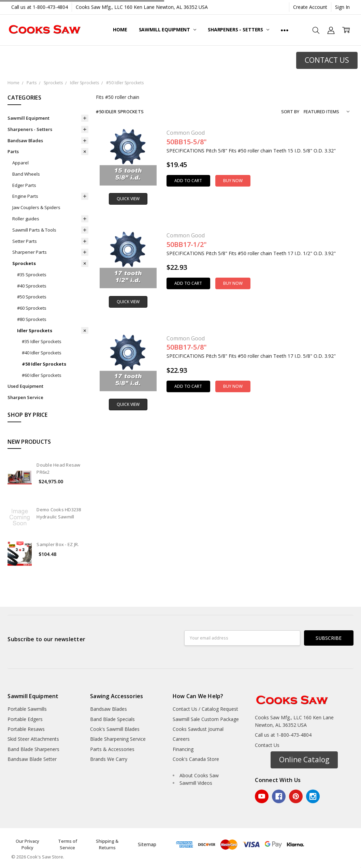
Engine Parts (25, 196)
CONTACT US (327, 60)
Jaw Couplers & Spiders (36, 207)
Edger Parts (24, 185)
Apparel (20, 163)
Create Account (310, 7)
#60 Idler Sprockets (42, 375)
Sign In (342, 7)
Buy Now (233, 181)
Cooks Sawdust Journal (198, 729)
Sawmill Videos (196, 783)
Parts (13, 151)
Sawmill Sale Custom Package (206, 719)
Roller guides (26, 219)
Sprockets (24, 263)
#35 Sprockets (32, 275)
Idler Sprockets (35, 330)
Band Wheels (26, 174)
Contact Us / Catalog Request (205, 709)
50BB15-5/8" (187, 142)
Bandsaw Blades (25, 141)
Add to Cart (188, 181)
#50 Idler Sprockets (44, 364)
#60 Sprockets (32, 308)
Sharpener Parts (30, 252)
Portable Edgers (25, 719)
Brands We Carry (109, 759)
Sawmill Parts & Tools (34, 230)
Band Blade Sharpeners (33, 749)
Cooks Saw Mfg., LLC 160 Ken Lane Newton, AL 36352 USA (142, 7)
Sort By (290, 112)
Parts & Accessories (112, 749)
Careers (181, 739)
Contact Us (267, 745)
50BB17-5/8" (187, 347)
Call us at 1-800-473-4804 (40, 7)
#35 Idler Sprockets (42, 341)
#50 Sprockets (32, 297)
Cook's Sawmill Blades (115, 729)
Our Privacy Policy (27, 844)
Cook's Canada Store (196, 759)
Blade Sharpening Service (118, 739)
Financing (183, 749)
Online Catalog (304, 760)
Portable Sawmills (27, 709)
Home (120, 30)
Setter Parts (25, 241)
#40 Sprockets (32, 286)
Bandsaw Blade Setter (32, 759)
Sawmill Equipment (168, 30)
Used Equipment (25, 386)
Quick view (128, 199)
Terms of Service (68, 844)
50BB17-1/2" (187, 244)
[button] (327, 60)
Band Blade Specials (112, 719)
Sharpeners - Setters (239, 30)
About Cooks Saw (199, 775)
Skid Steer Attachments (33, 739)
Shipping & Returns (107, 844)
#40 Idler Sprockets (42, 353)
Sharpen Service (25, 397)
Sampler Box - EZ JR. (58, 544)
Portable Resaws (26, 729)
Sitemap (147, 844)
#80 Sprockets (32, 319)
